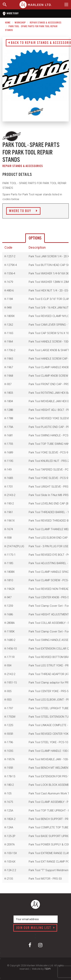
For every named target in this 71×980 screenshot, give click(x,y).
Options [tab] (35, 238)
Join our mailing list (35, 928)
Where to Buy (23, 211)
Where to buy (11, 14)
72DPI (47, 969)
